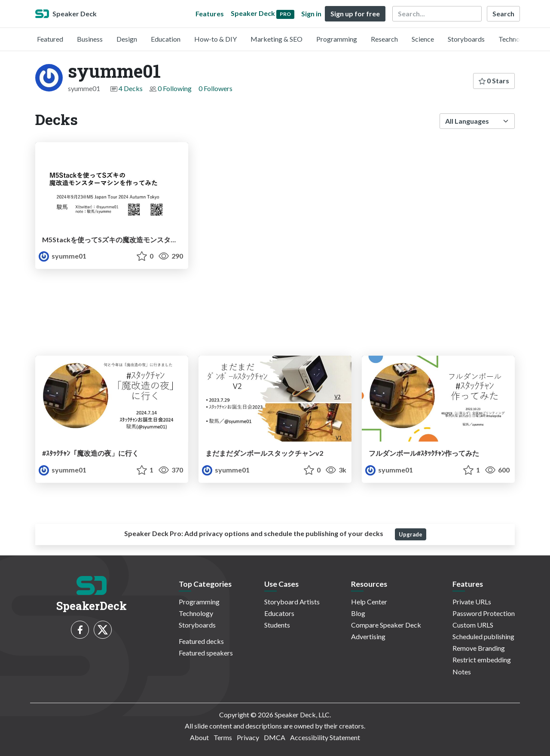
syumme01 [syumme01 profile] (63, 256)
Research (384, 39)
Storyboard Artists (292, 602)
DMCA (275, 737)
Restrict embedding (482, 660)
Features (210, 14)
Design (127, 39)
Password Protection (484, 613)
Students (277, 625)
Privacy (248, 737)
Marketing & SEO (277, 39)
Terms (223, 737)
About (199, 737)
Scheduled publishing (483, 636)
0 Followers (215, 88)
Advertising (368, 636)
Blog (358, 613)
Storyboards (466, 39)
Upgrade (411, 534)
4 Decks (131, 88)
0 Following (175, 88)
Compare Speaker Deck (386, 625)
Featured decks (201, 641)
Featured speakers (206, 653)
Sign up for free (355, 14)
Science (423, 39)
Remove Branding (479, 648)
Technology (516, 39)
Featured (50, 39)
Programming (337, 39)
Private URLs (472, 602)
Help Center (369, 602)
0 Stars (494, 81)
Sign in (311, 14)
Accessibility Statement (325, 737)
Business (90, 39)
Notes (462, 672)
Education (166, 39)
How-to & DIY (215, 39)
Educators (279, 613)
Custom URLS (473, 625)
